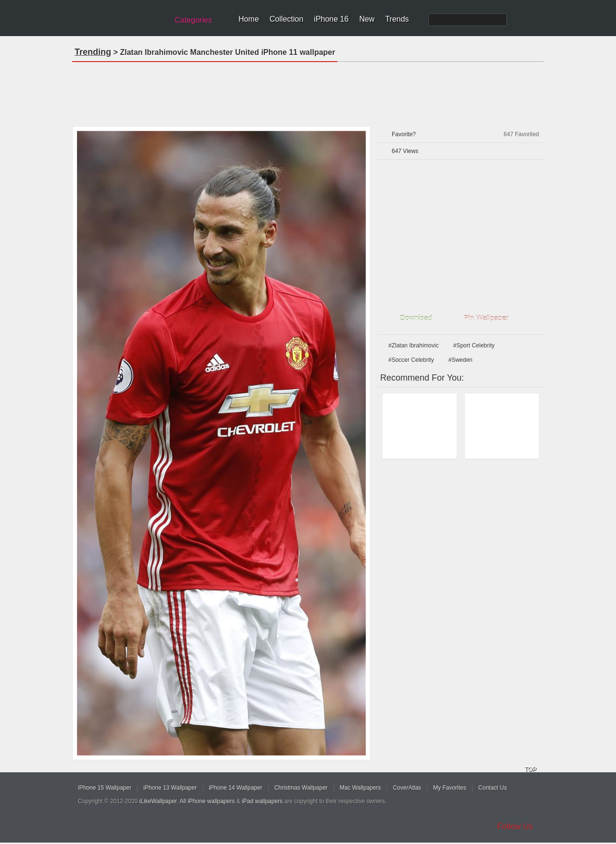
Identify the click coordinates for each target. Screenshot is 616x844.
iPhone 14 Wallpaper (236, 788)
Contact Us (493, 788)
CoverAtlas (407, 788)
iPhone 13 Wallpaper (170, 788)
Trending (93, 52)
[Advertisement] (308, 91)
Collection (286, 19)
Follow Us (515, 826)
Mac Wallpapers (360, 788)
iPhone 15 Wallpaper (105, 788)
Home (249, 19)
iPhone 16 (331, 19)
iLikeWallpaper (158, 801)
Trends (397, 19)
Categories (193, 20)
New (367, 19)
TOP (530, 769)
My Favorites (450, 788)
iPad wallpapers (263, 801)
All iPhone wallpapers (207, 801)
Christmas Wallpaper (301, 788)
